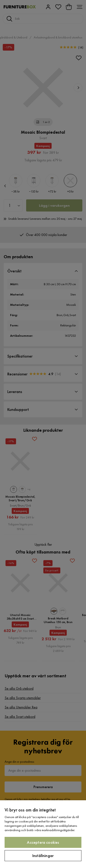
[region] (43, 834)
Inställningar (43, 856)
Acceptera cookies (43, 842)
